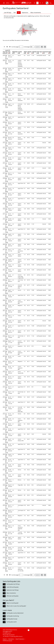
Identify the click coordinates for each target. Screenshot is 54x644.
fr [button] (40, 3)
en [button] (37, 3)
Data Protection (20, 639)
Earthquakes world (12, 622)
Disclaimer (11, 639)
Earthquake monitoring (13, 616)
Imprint (5, 639)
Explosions (25, 13)
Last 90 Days (8, 13)
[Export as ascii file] (45, 47)
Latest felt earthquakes (13, 587)
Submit (38, 47)
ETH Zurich (9, 641)
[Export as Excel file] (42, 47)
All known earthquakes (13, 596)
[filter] (4, 53)
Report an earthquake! (12, 603)
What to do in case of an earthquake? (16, 606)
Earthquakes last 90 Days (13, 584)
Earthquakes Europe (12, 619)
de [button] (35, 3)
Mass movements (36, 13)
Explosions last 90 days (13, 590)
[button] (6, 3)
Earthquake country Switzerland (15, 613)
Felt (15, 13)
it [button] (43, 3)
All (19, 13)
